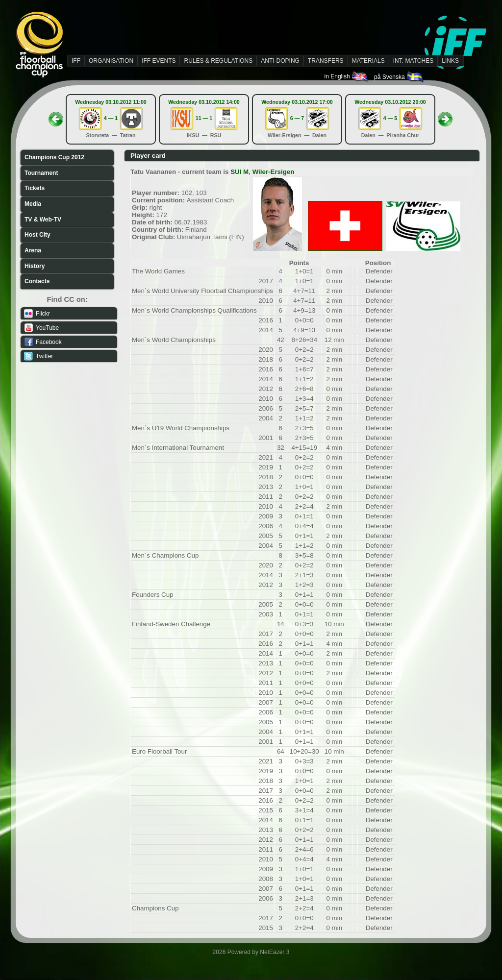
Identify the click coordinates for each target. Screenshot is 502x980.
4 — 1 (111, 118)
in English (347, 76)
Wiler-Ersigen (274, 172)
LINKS (450, 61)
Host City (38, 235)
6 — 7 (297, 118)
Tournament (41, 173)
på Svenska (399, 77)
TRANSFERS (326, 61)
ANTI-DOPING (280, 61)
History (35, 266)
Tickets (35, 188)
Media (33, 204)
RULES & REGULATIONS (218, 61)
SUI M (239, 172)
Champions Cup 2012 (54, 157)
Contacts (37, 281)
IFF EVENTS (159, 61)
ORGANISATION (111, 61)
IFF (76, 61)
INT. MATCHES (413, 61)
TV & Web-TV (43, 220)
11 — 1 (204, 118)
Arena (33, 250)
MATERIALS (368, 61)
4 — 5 (390, 118)
